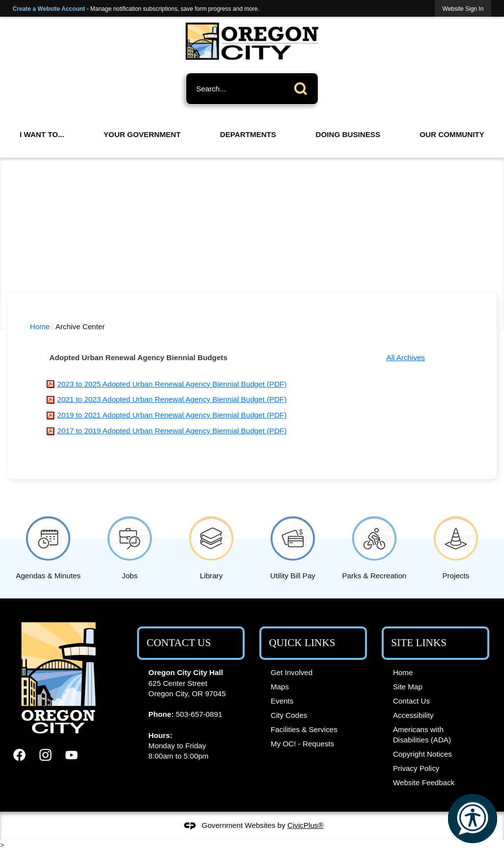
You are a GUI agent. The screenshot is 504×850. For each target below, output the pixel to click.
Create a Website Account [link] (49, 9)
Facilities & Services (304, 729)
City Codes (289, 715)
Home (40, 326)
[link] (463, 9)
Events (282, 701)
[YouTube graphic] (71, 755)
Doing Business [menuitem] (348, 134)
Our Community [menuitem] (452, 134)
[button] (303, 87)
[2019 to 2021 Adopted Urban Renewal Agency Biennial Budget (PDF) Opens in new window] (172, 415)
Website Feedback (424, 782)
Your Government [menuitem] (142, 134)
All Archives (406, 357)
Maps (280, 687)
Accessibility (413, 715)
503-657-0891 (199, 714)
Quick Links (302, 643)
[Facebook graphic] (19, 755)
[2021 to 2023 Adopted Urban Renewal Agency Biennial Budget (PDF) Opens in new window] (172, 399)
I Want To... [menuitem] (42, 134)
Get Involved (292, 672)
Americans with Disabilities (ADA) (422, 735)
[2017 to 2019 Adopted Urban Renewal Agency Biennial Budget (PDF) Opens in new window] (172, 431)
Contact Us (411, 701)
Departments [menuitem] (248, 134)
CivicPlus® (306, 825)
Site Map (408, 687)
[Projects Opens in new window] (456, 546)
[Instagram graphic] (45, 755)
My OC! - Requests (302, 744)
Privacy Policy (416, 768)
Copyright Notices (422, 754)
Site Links (419, 643)
